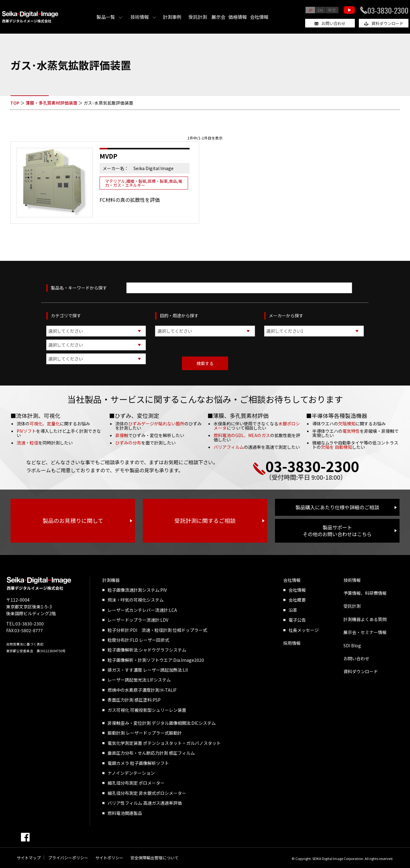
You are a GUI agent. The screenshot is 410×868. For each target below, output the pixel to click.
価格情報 (238, 17)
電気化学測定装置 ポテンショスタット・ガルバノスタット (164, 743)
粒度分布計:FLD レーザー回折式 (138, 640)
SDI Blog (352, 645)
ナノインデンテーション (131, 773)
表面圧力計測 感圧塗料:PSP (134, 700)
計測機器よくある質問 (365, 619)
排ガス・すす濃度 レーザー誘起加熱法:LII (148, 670)
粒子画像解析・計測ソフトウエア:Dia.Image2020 (156, 660)
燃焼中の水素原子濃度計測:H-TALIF (142, 690)
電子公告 (297, 620)
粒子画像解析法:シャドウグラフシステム (147, 650)
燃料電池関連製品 (125, 813)
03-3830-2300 (388, 10)
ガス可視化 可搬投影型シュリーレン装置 (147, 710)
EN (320, 10)
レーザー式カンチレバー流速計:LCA (142, 610)
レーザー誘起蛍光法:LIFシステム (139, 680)
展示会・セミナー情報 (365, 632)
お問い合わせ (334, 23)
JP (310, 10)
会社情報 (259, 17)
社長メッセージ (304, 630)
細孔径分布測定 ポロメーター (136, 783)
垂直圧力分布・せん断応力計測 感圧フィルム (151, 753)
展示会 (218, 17)
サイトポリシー (109, 858)
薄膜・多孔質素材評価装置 (51, 103)
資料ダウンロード (387, 23)
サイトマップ (29, 858)
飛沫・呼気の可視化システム (136, 600)
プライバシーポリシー (68, 858)
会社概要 (297, 600)
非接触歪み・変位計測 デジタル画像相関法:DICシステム (162, 723)
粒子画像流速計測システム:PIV (137, 590)
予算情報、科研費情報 (365, 593)
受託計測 (198, 17)
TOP (15, 103)
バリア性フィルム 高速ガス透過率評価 (145, 803)
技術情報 (140, 17)
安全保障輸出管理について (154, 858)
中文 (332, 10)
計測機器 (111, 580)
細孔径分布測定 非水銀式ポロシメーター (147, 793)
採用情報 (292, 643)
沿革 (293, 610)
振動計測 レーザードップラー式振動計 (145, 733)
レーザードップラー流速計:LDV (138, 620)
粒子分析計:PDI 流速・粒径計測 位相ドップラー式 (157, 630)
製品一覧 (106, 17)
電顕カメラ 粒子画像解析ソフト (138, 763)
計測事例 (172, 17)
